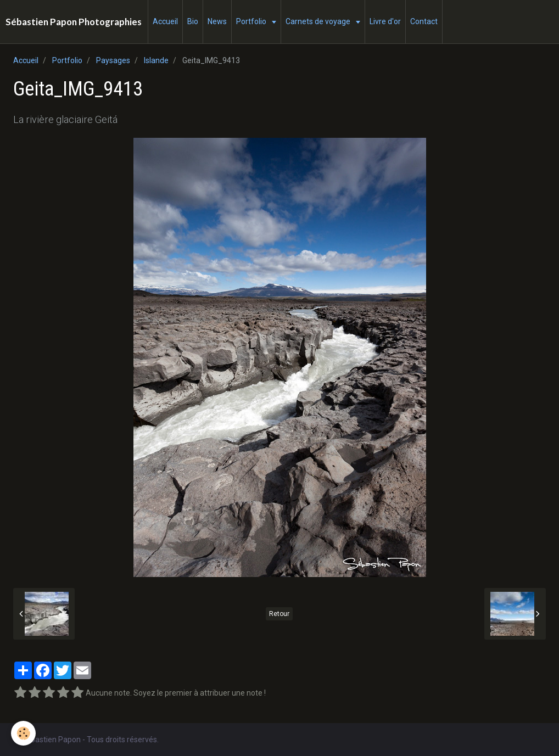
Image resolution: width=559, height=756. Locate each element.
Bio (193, 21)
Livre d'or (385, 21)
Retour (279, 614)
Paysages (113, 60)
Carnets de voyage (319, 21)
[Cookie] (23, 733)
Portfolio (252, 21)
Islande (156, 60)
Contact (424, 21)
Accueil (165, 21)
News (217, 21)
